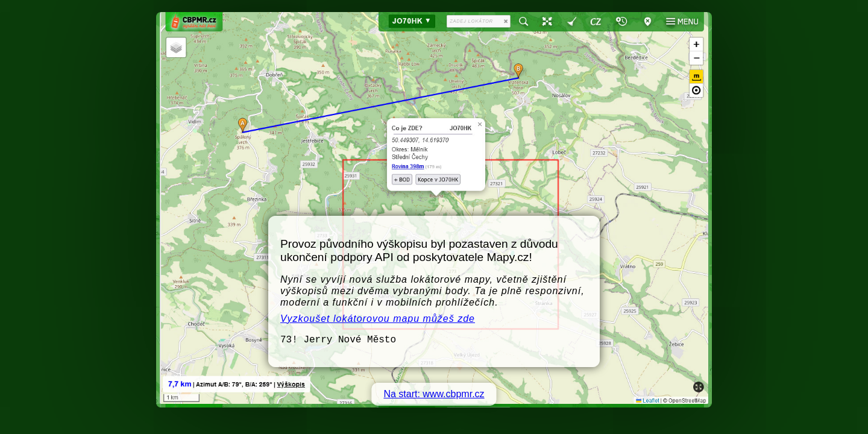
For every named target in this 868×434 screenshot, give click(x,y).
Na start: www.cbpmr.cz (434, 394)
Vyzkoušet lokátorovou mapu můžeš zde (378, 319)
